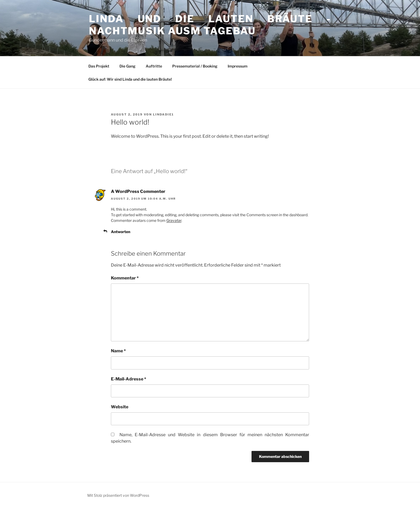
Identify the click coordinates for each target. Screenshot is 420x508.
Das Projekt (99, 66)
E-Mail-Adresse (129, 379)
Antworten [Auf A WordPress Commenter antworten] (121, 232)
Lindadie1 (163, 114)
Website (120, 407)
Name (118, 351)
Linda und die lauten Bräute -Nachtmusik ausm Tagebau (210, 25)
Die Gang (127, 66)
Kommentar (125, 278)
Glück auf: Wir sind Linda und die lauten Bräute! (130, 79)
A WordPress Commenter (138, 191)
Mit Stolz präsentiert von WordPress (118, 495)
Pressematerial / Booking (195, 66)
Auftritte (154, 66)
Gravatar (174, 220)
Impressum (238, 66)
